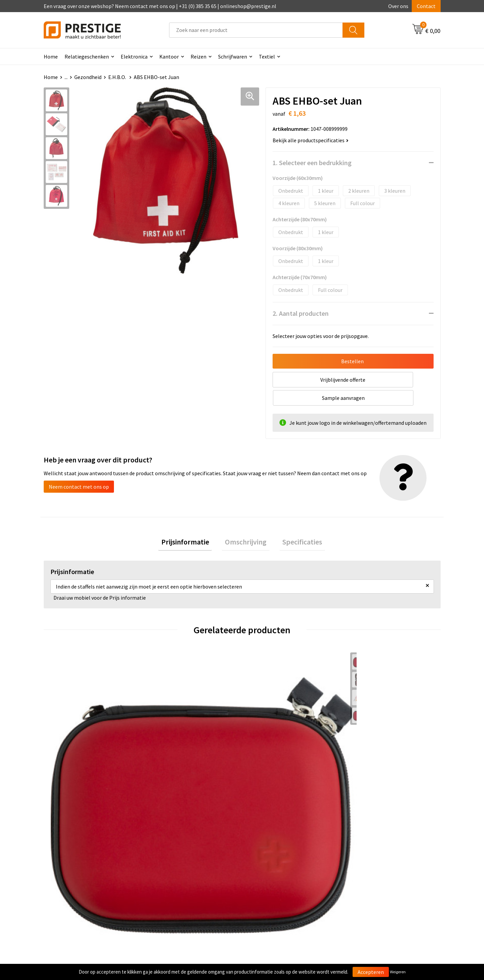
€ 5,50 (67, 745)
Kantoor (169, 56)
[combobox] (256, 30)
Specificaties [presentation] (296, 525)
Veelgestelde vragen (175, 858)
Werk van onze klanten (178, 868)
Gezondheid (88, 77)
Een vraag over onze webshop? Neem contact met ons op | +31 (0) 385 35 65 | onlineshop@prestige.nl (160, 6)
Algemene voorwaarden (376, 848)
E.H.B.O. (118, 77)
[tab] (191, 525)
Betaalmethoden (270, 858)
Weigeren (398, 972)
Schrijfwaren (233, 56)
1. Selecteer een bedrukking (312, 163)
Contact (426, 6)
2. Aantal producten (301, 313)
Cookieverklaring (368, 858)
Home (51, 56)
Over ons (398, 6)
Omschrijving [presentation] (246, 525)
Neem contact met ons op (79, 468)
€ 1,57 (265, 745)
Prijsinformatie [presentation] (191, 525)
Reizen (198, 56)
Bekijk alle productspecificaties (311, 140)
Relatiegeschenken (87, 56)
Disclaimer (361, 878)
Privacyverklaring (369, 868)
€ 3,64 (364, 745)
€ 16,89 (168, 745)
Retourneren (265, 868)
